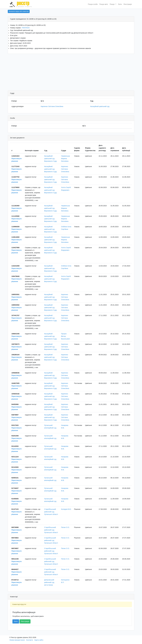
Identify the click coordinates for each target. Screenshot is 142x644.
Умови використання (17, 640)
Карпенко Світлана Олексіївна (52, 106)
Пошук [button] (112, 4)
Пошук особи (93, 4)
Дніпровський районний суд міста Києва (49, 582)
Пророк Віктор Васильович (66, 336)
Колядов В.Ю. (66, 509)
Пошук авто (104, 4)
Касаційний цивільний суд (100, 106)
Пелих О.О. (65, 527)
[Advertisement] (71, 73)
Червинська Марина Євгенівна (66, 159)
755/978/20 (26, 28)
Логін (120, 4)
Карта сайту (39, 640)
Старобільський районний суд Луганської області (51, 512)
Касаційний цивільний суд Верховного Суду (50, 159)
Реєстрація (128, 4)
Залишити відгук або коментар (19, 11)
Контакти (30, 640)
